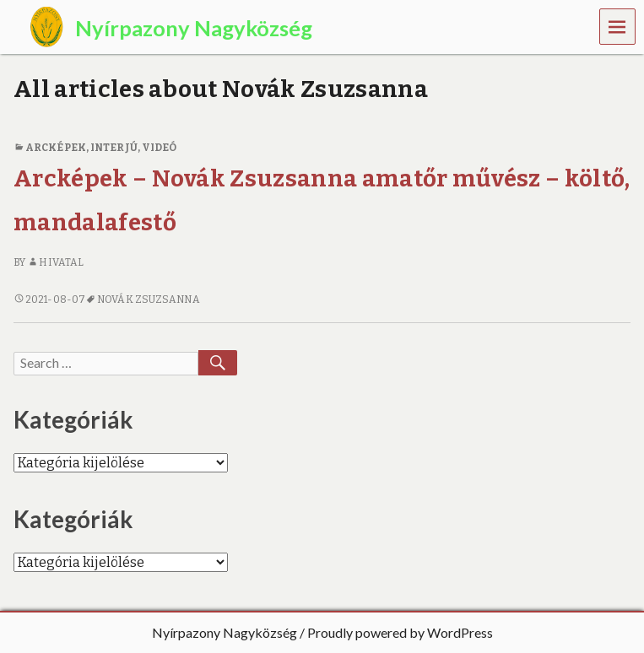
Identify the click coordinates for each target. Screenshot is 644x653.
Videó (159, 148)
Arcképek (56, 148)
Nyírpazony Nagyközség (225, 632)
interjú (114, 148)
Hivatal (55, 262)
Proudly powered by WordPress (400, 632)
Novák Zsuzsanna (148, 300)
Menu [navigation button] (618, 26)
